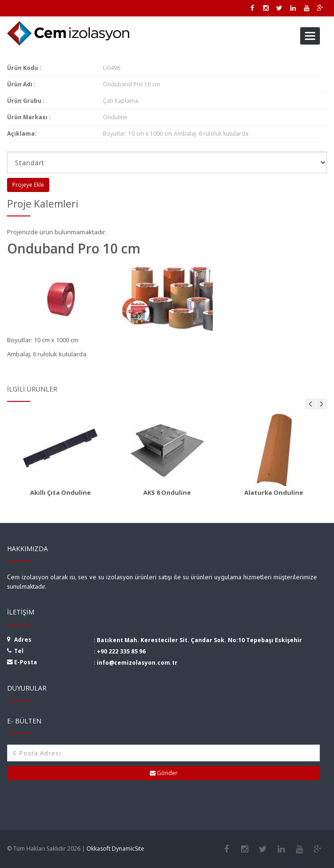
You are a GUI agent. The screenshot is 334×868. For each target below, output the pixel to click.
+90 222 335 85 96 (121, 651)
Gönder (164, 773)
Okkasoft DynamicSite (115, 849)
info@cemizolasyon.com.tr (137, 663)
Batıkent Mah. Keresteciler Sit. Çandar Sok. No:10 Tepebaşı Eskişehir (199, 640)
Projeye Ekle (28, 185)
